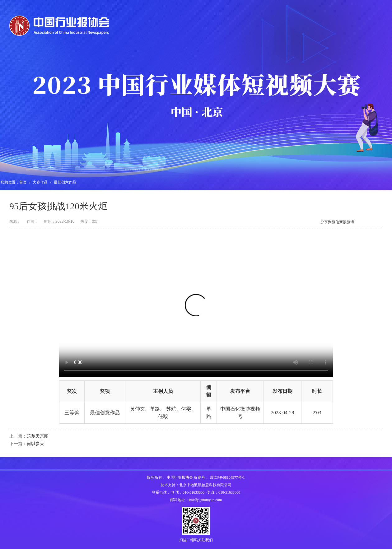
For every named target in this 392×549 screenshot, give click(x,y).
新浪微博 (347, 222)
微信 (335, 222)
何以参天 (35, 444)
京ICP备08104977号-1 (227, 477)
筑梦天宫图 (38, 436)
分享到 (326, 222)
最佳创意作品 (65, 182)
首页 (23, 182)
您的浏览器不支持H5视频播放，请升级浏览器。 (196, 309)
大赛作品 (40, 182)
